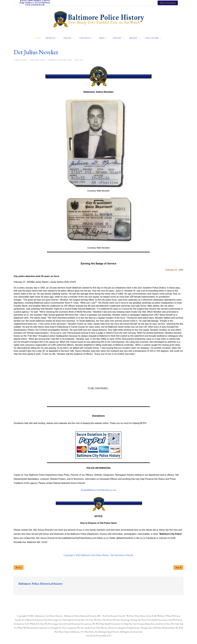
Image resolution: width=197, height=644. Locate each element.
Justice (25, 60)
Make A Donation (168, 3)
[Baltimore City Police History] (99, 19)
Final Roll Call (38, 5)
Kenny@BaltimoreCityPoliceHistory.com (99, 490)
